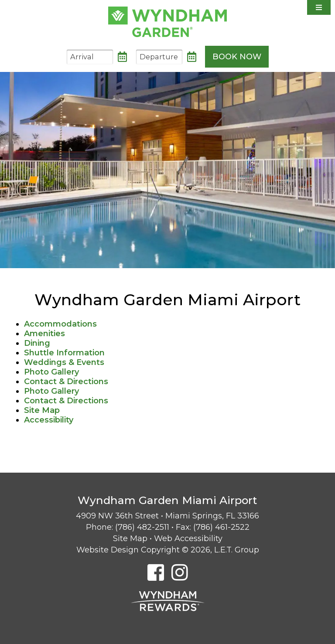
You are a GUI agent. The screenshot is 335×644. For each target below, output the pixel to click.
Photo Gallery (51, 372)
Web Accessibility (188, 538)
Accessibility (49, 420)
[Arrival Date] (90, 57)
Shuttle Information (64, 353)
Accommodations (60, 324)
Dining (37, 343)
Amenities (44, 334)
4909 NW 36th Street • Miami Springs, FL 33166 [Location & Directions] (167, 516)
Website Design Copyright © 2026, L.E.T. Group (168, 550)
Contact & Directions (66, 382)
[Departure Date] (159, 57)
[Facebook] (156, 572)
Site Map (42, 410)
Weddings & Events (64, 362)
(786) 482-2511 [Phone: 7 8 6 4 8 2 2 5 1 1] (142, 527)
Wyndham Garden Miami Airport (167, 22)
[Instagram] (180, 572)
